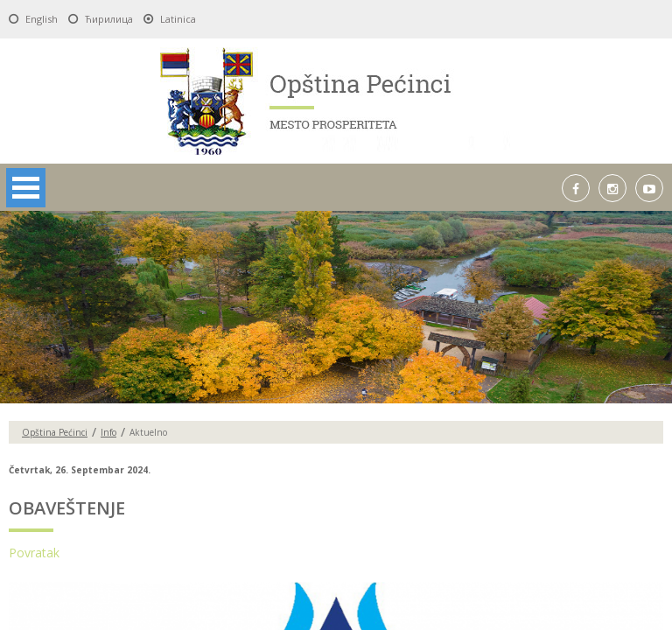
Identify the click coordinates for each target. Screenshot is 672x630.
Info (108, 432)
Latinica (178, 19)
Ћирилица (109, 19)
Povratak (34, 553)
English (42, 19)
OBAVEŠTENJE (67, 508)
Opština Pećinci (55, 432)
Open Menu (26, 188)
